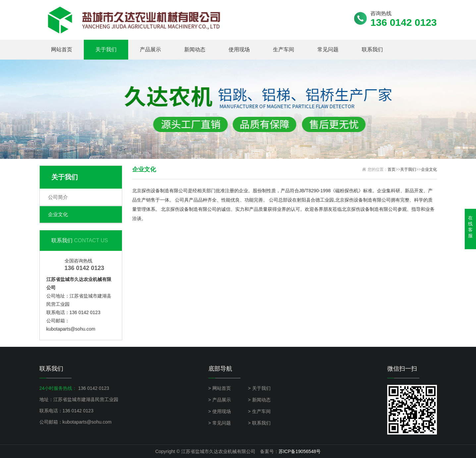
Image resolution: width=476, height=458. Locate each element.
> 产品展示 (220, 400)
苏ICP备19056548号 (300, 451)
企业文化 (58, 214)
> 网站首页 (220, 388)
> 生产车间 (259, 411)
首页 (392, 169)
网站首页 (62, 49)
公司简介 (58, 197)
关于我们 (106, 49)
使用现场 (239, 49)
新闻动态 (195, 49)
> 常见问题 (220, 423)
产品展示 (150, 49)
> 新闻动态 (259, 400)
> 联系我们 (259, 423)
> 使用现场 (220, 411)
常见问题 (328, 49)
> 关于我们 (259, 388)
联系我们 (372, 49)
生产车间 (284, 49)
